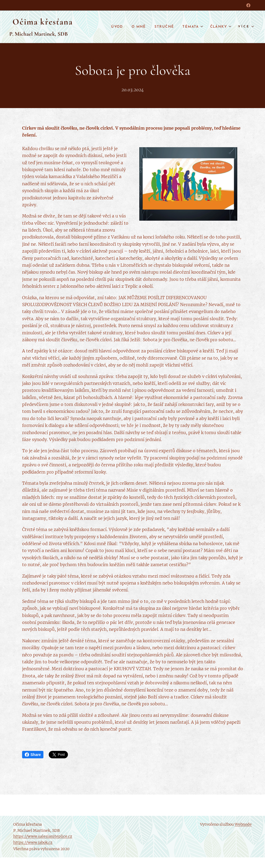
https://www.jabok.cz (33, 842)
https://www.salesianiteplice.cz (43, 836)
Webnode (243, 824)
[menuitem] (111, 27)
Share (33, 755)
